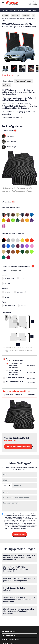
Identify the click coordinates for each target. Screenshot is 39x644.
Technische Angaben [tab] (24, 81)
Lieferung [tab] (6, 85)
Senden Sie (19, 534)
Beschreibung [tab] (8, 81)
